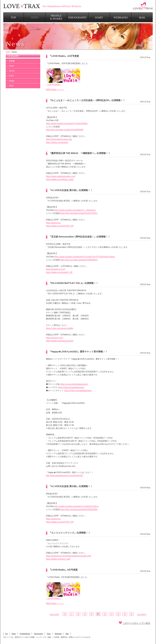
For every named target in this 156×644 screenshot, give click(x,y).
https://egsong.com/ (55, 338)
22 (105, 614)
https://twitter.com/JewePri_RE (59, 272)
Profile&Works (25, 634)
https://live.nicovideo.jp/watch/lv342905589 (65, 130)
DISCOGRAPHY (78, 17)
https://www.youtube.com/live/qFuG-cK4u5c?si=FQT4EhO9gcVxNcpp (84, 257)
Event (11, 76)
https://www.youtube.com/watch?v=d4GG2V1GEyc (76, 506)
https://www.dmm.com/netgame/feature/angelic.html (68, 556)
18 (78, 614)
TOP (14, 17)
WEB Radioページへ (55, 90)
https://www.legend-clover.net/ (59, 139)
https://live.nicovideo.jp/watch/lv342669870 (79, 260)
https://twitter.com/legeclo (57, 142)
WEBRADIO (121, 17)
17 (71, 614)
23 (111, 614)
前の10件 (55, 615)
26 (131, 614)
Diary (49, 634)
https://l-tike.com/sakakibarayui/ (78, 391)
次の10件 (141, 615)
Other (11, 86)
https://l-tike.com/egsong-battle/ (60, 328)
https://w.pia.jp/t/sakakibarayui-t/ (74, 384)
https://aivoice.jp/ (53, 223)
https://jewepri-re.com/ (56, 269)
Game (12, 66)
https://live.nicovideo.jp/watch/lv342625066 (79, 509)
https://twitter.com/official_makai (60, 179)
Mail (67, 634)
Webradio (58, 634)
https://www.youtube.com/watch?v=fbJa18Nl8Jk (67, 123)
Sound (12, 71)
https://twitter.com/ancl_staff (58, 559)
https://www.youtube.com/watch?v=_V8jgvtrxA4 (75, 210)
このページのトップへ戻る (136, 623)
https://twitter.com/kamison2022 (60, 341)
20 (91, 614)
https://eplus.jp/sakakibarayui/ (71, 387)
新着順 (12, 61)
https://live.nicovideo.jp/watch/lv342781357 (79, 213)
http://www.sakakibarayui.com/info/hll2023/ (64, 476)
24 (118, 614)
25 (125, 614)
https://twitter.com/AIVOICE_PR (60, 226)
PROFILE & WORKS (56, 17)
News (14, 634)
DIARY (99, 17)
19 (85, 614)
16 (65, 614)
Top (6, 634)
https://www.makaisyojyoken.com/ (61, 176)
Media (12, 81)
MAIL (142, 17)
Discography (39, 634)
